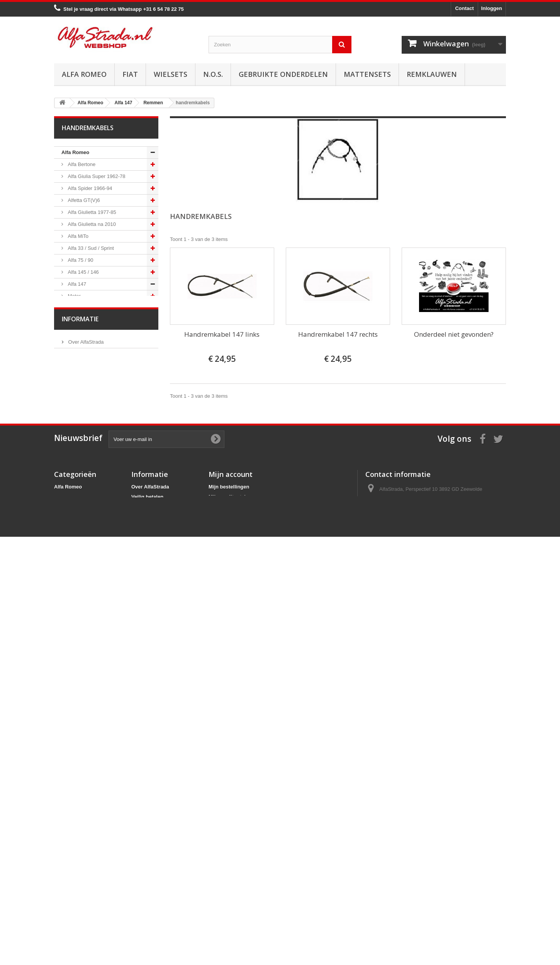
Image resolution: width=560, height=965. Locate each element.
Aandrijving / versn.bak (92, 368)
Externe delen (83, 559)
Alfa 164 (76, 631)
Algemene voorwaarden (94, 764)
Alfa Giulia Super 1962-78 (96, 176)
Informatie (80, 721)
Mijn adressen (225, 896)
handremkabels (84, 440)
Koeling (76, 332)
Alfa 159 (76, 607)
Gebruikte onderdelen (283, 74)
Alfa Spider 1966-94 (89, 188)
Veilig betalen (82, 753)
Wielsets (171, 74)
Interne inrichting (86, 547)
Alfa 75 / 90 (80, 260)
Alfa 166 (76, 643)
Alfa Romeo (84, 74)
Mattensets (367, 74)
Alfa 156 (76, 595)
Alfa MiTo (77, 236)
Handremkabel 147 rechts (338, 334)
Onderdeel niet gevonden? (454, 334)
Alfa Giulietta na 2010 (91, 224)
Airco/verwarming (87, 499)
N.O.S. (213, 74)
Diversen (77, 464)
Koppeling (78, 356)
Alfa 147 (76, 284)
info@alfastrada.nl (417, 907)
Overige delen (83, 571)
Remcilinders (82, 416)
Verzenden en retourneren (97, 776)
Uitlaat (74, 344)
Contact (464, 8)
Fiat (130, 74)
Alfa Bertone (81, 164)
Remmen (77, 380)
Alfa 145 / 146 (83, 272)
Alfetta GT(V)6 (83, 200)
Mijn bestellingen (229, 876)
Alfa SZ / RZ (81, 679)
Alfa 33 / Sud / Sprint (90, 248)
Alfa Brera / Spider (88, 619)
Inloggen (492, 8)
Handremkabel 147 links (222, 334)
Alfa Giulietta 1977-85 (91, 212)
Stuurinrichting (83, 476)
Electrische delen (86, 511)
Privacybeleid (148, 916)
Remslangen (81, 428)
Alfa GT (76, 655)
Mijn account (231, 863)
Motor (74, 296)
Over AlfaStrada (85, 741)
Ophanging (79, 488)
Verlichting (79, 523)
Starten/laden (82, 320)
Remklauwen (432, 74)
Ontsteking (79, 308)
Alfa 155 (76, 583)
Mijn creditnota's (228, 886)
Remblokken (81, 404)
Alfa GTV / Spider (87, 667)
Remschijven (81, 392)
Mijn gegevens (226, 906)
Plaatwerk (78, 535)
